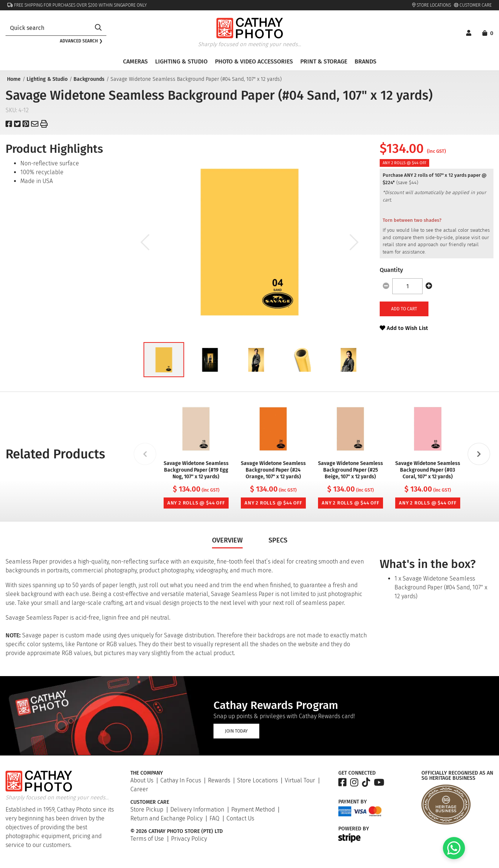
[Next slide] (479, 454)
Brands (365, 61)
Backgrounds (88, 79)
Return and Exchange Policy (166, 818)
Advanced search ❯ (81, 41)
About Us (142, 780)
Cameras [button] (135, 61)
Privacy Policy (189, 839)
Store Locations (432, 5)
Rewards (219, 780)
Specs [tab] (278, 540)
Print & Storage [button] (324, 61)
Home (13, 79)
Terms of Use (147, 839)
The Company (147, 773)
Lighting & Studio (46, 79)
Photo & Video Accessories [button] (254, 61)
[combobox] (48, 28)
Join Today (236, 731)
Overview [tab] (227, 540)
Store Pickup (147, 810)
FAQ (214, 818)
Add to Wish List (404, 328)
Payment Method (253, 810)
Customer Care (473, 5)
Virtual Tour (300, 780)
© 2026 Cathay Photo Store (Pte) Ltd (177, 831)
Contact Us (240, 818)
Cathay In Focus (181, 780)
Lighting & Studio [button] (181, 61)
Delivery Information (197, 810)
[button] (164, 360)
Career (139, 789)
